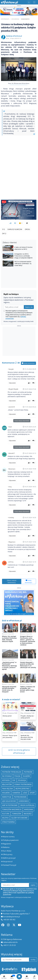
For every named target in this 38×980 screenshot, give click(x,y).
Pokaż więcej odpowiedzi (22, 421)
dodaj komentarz (28, 363)
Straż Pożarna (8, 822)
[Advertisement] (19, 341)
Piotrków (28, 772)
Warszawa (29, 809)
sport (32, 793)
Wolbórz (6, 793)
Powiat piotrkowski (23, 784)
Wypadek (6, 780)
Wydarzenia (15, 19)
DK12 (4, 234)
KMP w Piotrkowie (10, 805)
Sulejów (26, 776)
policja (17, 776)
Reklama (6, 847)
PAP (14, 780)
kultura (6, 814)
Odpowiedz (12, 383)
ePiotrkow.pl (5, 19)
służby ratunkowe (19, 818)
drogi (27, 229)
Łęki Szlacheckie (9, 801)
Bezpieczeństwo (22, 789)
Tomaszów (17, 814)
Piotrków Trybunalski (12, 772)
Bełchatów (7, 784)
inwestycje (7, 797)
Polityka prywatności (11, 840)
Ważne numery (9, 837)
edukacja (22, 780)
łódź (25, 793)
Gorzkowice (24, 801)
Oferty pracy (8, 854)
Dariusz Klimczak (15, 229)
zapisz (33, 885)
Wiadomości (25, 19)
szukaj (33, 960)
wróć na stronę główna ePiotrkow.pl (19, 751)
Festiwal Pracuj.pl (10, 865)
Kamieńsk (16, 793)
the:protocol (8, 862)
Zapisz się (29, 307)
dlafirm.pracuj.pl (9, 858)
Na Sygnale (7, 776)
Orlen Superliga (27, 805)
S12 (3, 229)
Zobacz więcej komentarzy (12, 581)
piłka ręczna (7, 789)
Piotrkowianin (20, 797)
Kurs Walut (7, 851)
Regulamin (7, 844)
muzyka (5, 818)
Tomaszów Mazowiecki (12, 809)
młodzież (28, 814)
